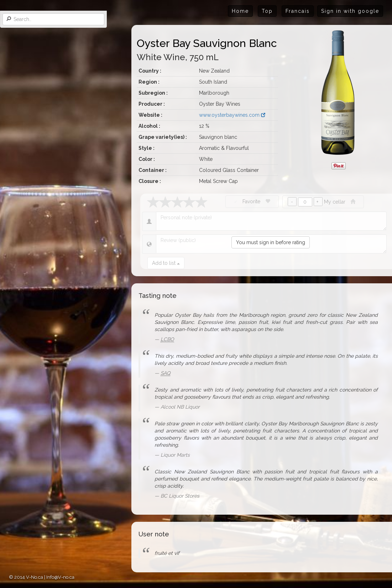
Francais (298, 11)
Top (267, 11)
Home (240, 11)
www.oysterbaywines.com (232, 115)
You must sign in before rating (271, 242)
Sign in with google (350, 11)
